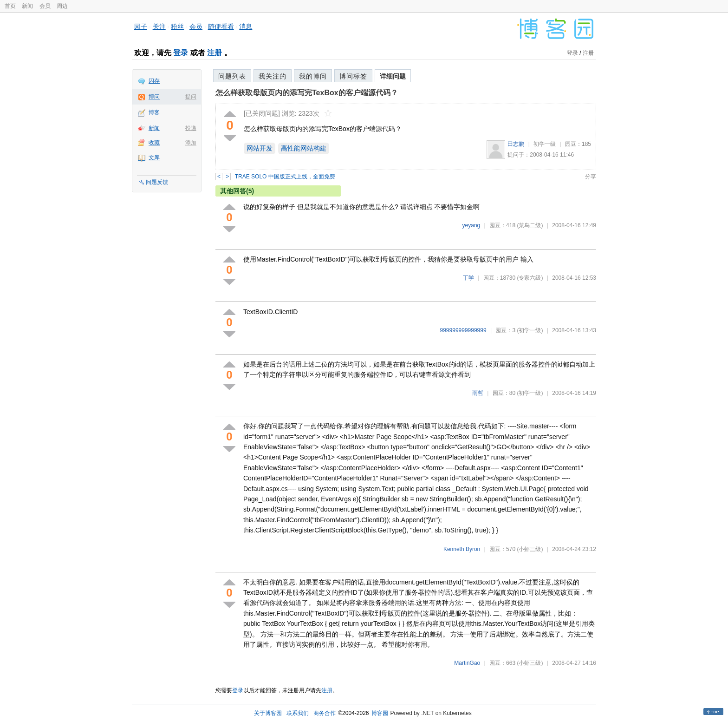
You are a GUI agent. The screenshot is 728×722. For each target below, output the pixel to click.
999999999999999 (463, 330)
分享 (591, 177)
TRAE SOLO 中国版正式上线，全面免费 (285, 177)
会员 (45, 6)
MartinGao (467, 663)
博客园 (380, 713)
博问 (154, 97)
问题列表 (232, 76)
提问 (191, 97)
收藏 (154, 143)
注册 (214, 53)
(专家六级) (530, 278)
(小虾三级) (530, 549)
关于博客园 (268, 713)
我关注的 (273, 76)
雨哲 (478, 393)
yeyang (471, 225)
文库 (154, 158)
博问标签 (353, 76)
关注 (159, 26)
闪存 (154, 81)
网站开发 (260, 148)
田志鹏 (516, 144)
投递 (191, 128)
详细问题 (393, 76)
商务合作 (325, 713)
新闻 (27, 6)
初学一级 (545, 144)
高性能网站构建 (304, 148)
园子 (141, 26)
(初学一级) (530, 330)
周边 (62, 6)
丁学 (468, 278)
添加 (191, 143)
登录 (181, 53)
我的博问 (313, 76)
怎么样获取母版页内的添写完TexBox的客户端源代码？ (307, 93)
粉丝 (177, 26)
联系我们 (298, 713)
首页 (10, 6)
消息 (246, 26)
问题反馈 (157, 182)
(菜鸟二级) (530, 225)
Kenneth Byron (462, 549)
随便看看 (221, 26)
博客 (154, 112)
